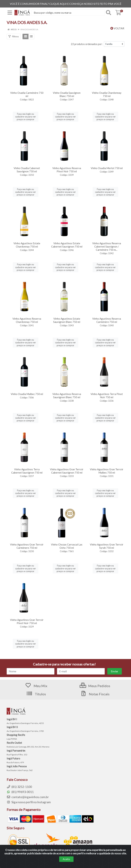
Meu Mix (36, 686)
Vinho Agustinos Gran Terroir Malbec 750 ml (107, 471)
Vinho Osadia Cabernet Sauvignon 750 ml (27, 170)
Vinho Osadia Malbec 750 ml (27, 394)
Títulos (36, 694)
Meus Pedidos (95, 686)
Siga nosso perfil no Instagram (29, 802)
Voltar (117, 28)
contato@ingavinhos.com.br (28, 797)
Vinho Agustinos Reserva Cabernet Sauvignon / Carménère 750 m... (107, 246)
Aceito (66, 859)
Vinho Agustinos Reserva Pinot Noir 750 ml (67, 170)
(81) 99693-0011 (20, 792)
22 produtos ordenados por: (87, 44)
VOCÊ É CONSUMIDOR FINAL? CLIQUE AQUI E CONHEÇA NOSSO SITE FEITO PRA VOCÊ (66, 4)
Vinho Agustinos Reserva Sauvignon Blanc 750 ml (67, 396)
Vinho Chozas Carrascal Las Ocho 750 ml (67, 546)
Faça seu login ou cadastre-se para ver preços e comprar (26, 117)
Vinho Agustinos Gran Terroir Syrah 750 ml (107, 546)
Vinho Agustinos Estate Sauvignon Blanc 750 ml (67, 320)
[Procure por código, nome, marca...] (68, 13)
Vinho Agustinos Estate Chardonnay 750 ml (27, 245)
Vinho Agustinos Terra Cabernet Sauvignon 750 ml (27, 471)
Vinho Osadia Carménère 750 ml (27, 94)
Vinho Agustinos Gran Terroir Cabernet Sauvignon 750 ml (67, 471)
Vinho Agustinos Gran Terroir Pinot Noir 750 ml (27, 621)
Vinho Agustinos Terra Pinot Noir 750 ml (107, 396)
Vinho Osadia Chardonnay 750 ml (107, 94)
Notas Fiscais (95, 694)
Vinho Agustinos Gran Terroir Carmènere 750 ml (27, 546)
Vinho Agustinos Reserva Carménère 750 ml (107, 320)
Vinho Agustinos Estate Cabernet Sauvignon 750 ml (67, 245)
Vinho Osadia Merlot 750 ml (107, 168)
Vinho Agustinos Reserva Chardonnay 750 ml (27, 320)
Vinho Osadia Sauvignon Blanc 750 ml (67, 94)
